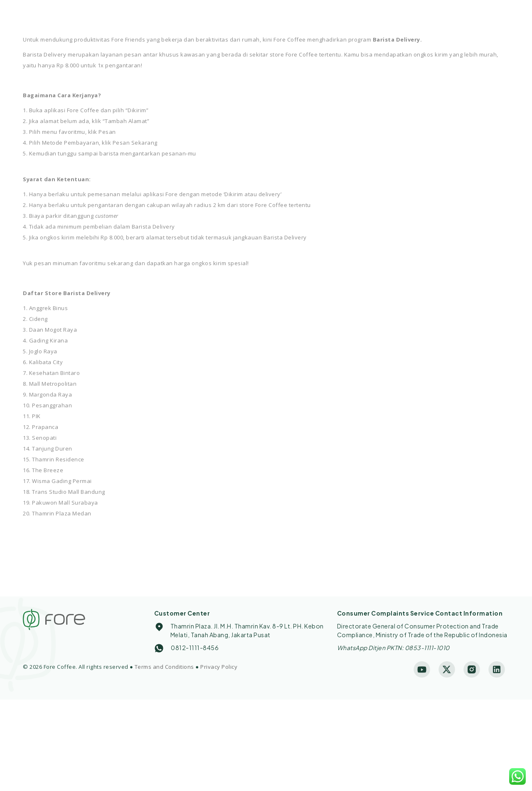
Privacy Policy (219, 667)
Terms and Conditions (164, 667)
